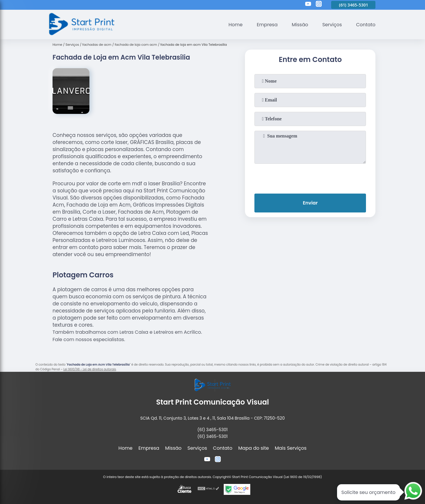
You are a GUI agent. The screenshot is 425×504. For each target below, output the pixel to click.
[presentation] (310, 177)
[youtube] (308, 5)
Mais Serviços (291, 448)
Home (236, 25)
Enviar (310, 203)
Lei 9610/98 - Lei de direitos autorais (90, 369)
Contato (366, 25)
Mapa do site (254, 448)
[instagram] (319, 5)
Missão (300, 25)
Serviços (332, 25)
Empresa (267, 25)
